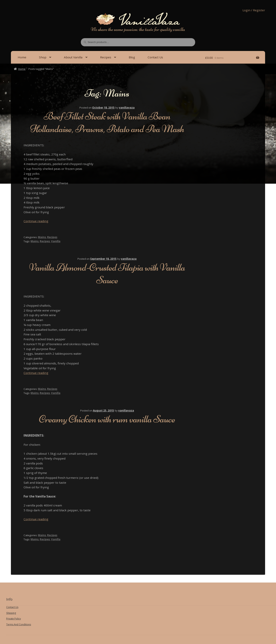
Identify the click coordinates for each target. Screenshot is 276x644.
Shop (43, 57)
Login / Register (254, 10)
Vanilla (56, 241)
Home (22, 57)
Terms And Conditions (19, 624)
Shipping (11, 613)
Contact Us (155, 57)
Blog (132, 57)
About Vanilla (73, 57)
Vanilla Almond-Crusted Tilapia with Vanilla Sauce (107, 274)
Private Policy (14, 619)
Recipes (106, 57)
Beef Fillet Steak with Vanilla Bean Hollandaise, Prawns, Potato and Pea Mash (107, 122)
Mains (42, 237)
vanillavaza (127, 108)
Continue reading (36, 221)
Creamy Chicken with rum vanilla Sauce (107, 419)
